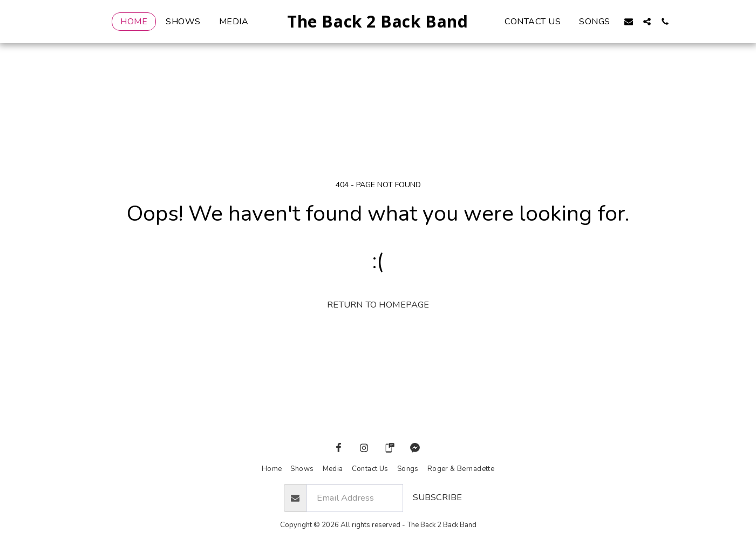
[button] (646, 21)
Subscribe (437, 497)
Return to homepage (378, 305)
